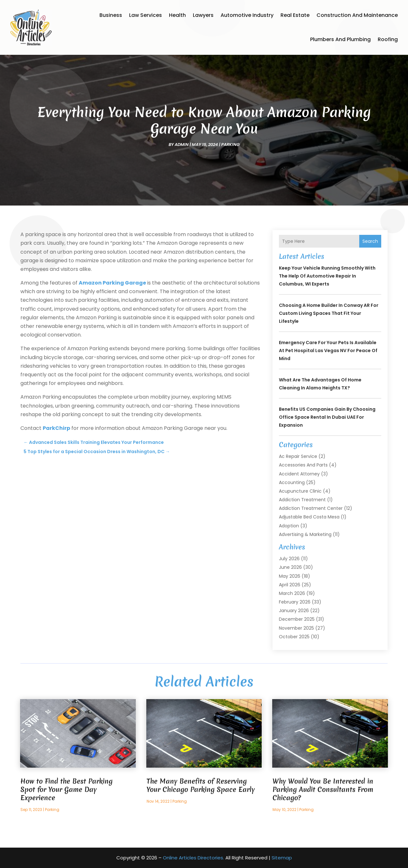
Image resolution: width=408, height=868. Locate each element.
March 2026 (292, 593)
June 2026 (290, 567)
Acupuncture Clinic (300, 491)
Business (111, 15)
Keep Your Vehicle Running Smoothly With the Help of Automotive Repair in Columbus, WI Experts (327, 276)
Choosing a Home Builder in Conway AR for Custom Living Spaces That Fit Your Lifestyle (329, 313)
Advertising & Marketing (305, 534)
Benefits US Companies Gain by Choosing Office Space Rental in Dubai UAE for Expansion (327, 417)
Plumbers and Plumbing (340, 39)
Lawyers (203, 15)
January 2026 (294, 611)
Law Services (146, 15)
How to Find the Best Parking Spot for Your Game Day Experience (66, 789)
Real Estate (295, 15)
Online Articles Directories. (193, 858)
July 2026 (289, 559)
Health (177, 15)
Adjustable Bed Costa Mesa (309, 517)
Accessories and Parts (303, 465)
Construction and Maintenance (357, 15)
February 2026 (295, 602)
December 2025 (297, 619)
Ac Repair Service (298, 456)
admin (182, 145)
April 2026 (290, 585)
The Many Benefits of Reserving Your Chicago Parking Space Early (201, 785)
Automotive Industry (247, 15)
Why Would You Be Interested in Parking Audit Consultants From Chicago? (323, 789)
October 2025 (294, 637)
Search (370, 241)
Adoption (289, 526)
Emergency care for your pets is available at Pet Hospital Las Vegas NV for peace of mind (328, 351)
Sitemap (282, 858)
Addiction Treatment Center (311, 508)
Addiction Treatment (302, 500)
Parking (230, 145)
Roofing (388, 39)
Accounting (292, 482)
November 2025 (296, 628)
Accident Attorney (299, 474)
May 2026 (290, 576)
